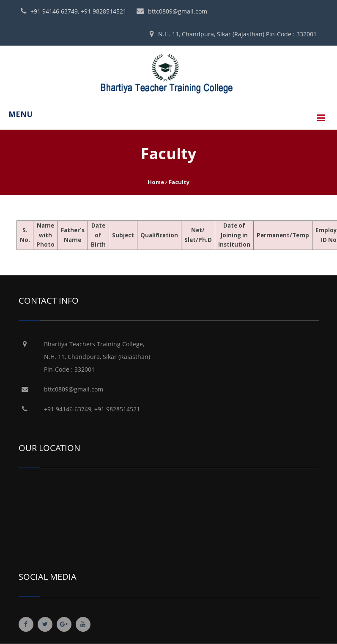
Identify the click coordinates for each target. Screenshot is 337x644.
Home (156, 182)
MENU (21, 114)
